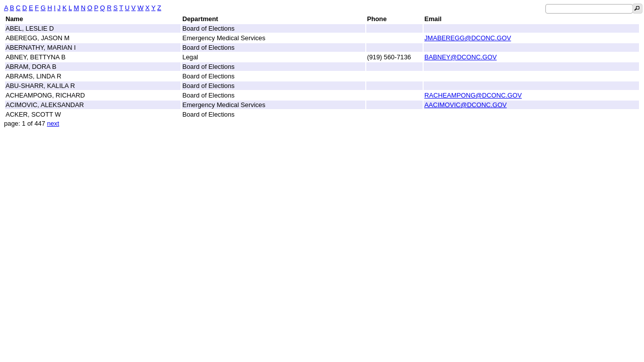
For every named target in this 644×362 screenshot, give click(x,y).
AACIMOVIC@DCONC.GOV (465, 105)
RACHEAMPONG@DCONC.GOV (473, 95)
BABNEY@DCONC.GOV (460, 57)
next (53, 123)
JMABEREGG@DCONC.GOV (467, 38)
